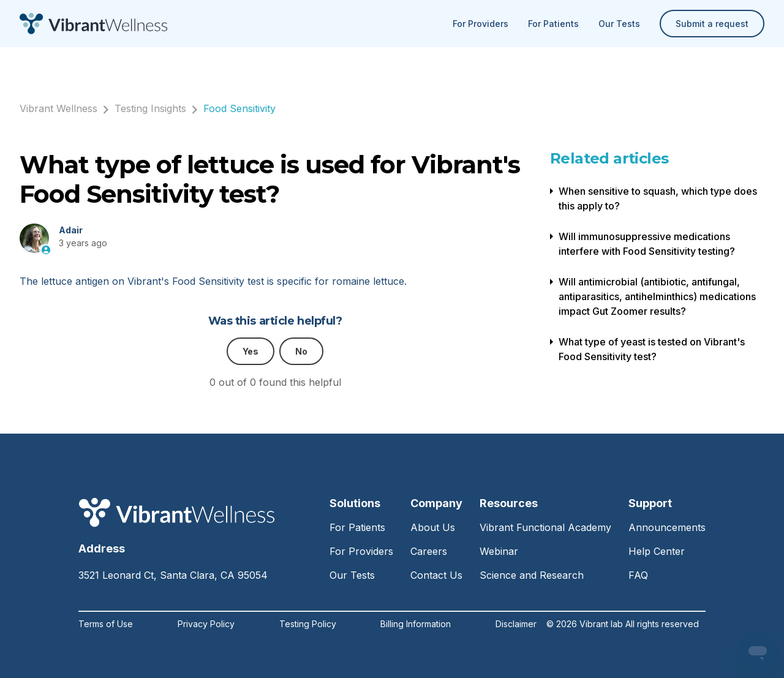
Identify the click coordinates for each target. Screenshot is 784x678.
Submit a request (712, 24)
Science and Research (532, 575)
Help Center (657, 551)
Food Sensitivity (239, 108)
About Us (433, 527)
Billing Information (416, 624)
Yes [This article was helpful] (251, 351)
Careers (429, 551)
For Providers (481, 24)
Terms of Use (106, 624)
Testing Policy (308, 624)
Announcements (667, 527)
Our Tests (619, 24)
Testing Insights (150, 108)
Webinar (499, 551)
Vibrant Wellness (58, 108)
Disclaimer (516, 624)
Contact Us (436, 575)
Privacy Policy (206, 624)
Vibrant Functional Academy (545, 527)
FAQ (638, 575)
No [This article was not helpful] (301, 351)
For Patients (553, 24)
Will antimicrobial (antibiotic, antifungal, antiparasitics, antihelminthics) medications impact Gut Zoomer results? (657, 296)
